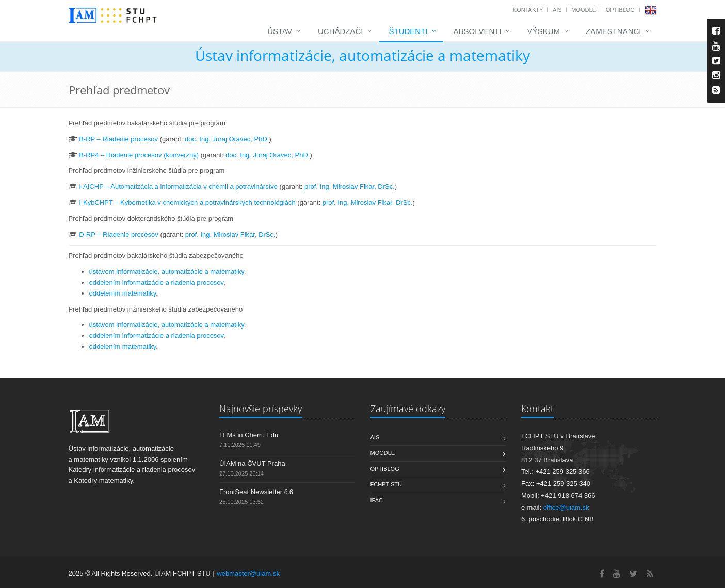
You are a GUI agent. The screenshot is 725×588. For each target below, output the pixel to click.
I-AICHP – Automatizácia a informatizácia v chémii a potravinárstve (178, 186)
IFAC (377, 500)
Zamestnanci (614, 31)
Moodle (584, 10)
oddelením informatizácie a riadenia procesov (157, 282)
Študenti (408, 31)
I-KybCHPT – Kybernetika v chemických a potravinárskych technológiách (187, 202)
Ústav (280, 31)
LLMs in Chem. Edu (249, 435)
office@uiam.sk (566, 507)
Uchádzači (341, 31)
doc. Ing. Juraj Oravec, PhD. (227, 139)
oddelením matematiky (123, 293)
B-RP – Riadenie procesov (118, 139)
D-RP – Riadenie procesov (119, 234)
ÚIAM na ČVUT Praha (252, 463)
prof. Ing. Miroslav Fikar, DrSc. (350, 186)
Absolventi (478, 31)
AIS (557, 10)
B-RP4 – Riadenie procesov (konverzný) (139, 155)
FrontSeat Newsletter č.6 (256, 492)
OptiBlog (620, 10)
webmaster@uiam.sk (248, 573)
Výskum (544, 31)
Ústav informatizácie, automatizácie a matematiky (362, 55)
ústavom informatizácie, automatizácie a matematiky (167, 272)
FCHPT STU (386, 484)
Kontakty (528, 10)
